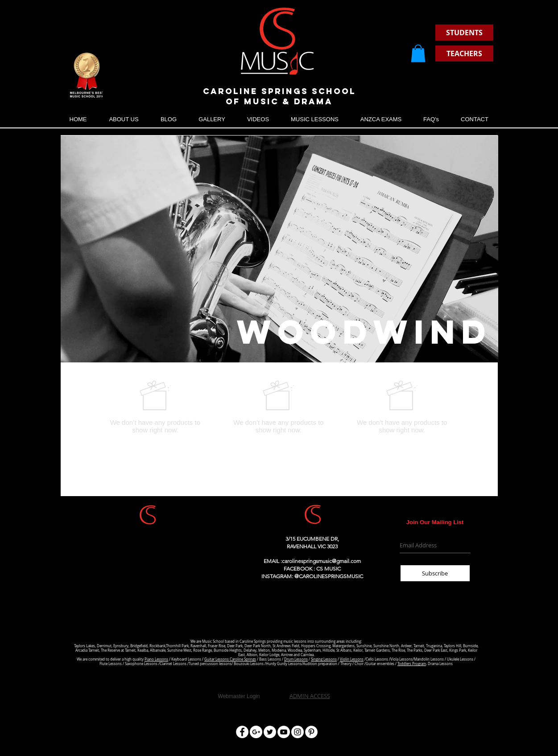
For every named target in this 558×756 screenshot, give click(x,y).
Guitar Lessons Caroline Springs (230, 659)
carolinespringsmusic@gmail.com (321, 561)
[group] (279, 407)
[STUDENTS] (464, 33)
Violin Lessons (352, 659)
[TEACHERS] (464, 53)
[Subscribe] (435, 573)
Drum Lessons (296, 659)
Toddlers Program (412, 664)
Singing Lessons (324, 659)
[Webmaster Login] (239, 696)
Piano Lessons (156, 659)
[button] (418, 53)
